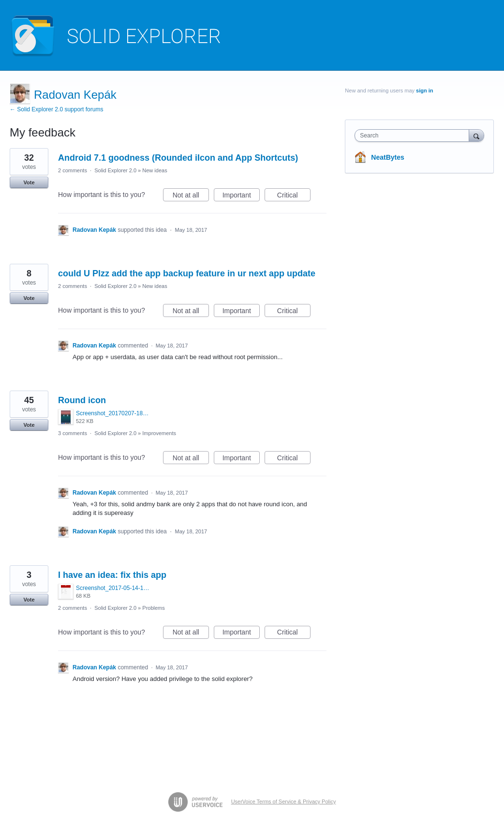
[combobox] (414, 136)
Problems (153, 608)
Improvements (159, 433)
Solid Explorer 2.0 (115, 170)
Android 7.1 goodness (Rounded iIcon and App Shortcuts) (178, 158)
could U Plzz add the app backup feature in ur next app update (187, 273)
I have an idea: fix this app (112, 575)
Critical (294, 196)
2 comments (73, 170)
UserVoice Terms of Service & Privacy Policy (284, 801)
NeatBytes (387, 157)
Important (241, 196)
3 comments (73, 433)
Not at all (191, 196)
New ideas (155, 170)
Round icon (82, 400)
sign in (424, 91)
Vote (29, 182)
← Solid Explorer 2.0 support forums (56, 109)
